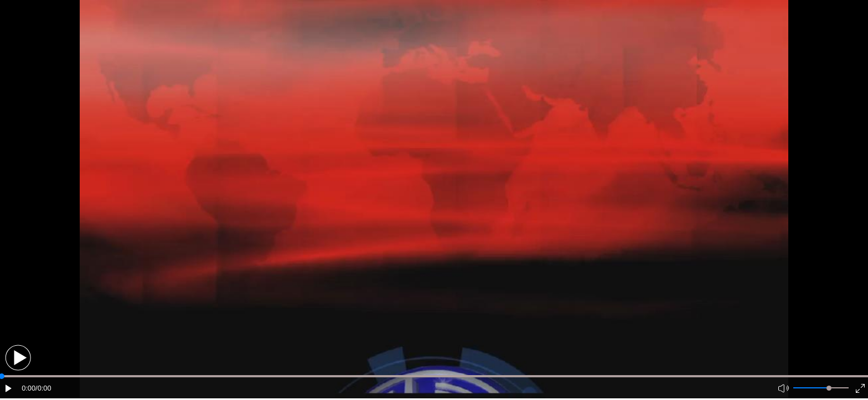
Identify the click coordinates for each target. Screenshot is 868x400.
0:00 (29, 388)
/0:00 (43, 388)
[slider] (829, 388)
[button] (18, 358)
